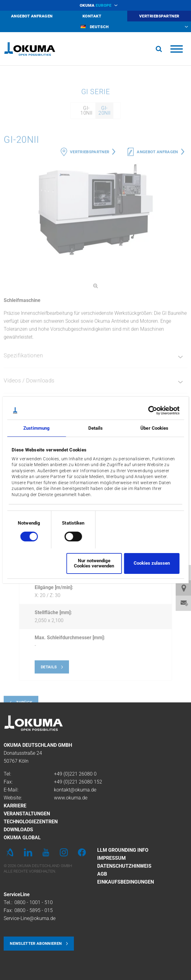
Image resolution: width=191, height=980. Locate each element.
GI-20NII (104, 218)
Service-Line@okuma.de (30, 918)
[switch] (68, 536)
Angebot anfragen (157, 259)
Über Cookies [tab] (154, 428)
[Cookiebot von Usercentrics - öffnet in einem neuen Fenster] (153, 410)
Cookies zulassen (152, 563)
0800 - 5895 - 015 (34, 910)
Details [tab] (96, 428)
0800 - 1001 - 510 (34, 902)
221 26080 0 (83, 774)
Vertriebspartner (90, 259)
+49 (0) (62, 774)
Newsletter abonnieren (36, 943)
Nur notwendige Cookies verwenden (94, 563)
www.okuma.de (71, 798)
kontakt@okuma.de (75, 790)
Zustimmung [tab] (36, 428)
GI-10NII (86, 218)
